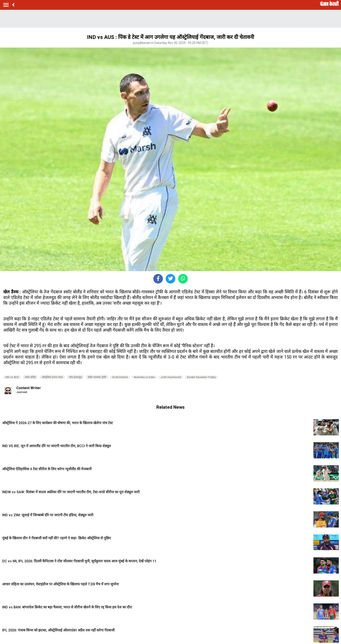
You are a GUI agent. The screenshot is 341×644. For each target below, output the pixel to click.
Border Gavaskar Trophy (201, 377)
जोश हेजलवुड (75, 377)
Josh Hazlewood (171, 377)
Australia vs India (144, 377)
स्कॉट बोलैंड (30, 377)
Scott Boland (120, 377)
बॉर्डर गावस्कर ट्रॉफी (97, 377)
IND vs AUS (12, 377)
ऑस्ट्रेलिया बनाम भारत (52, 377)
